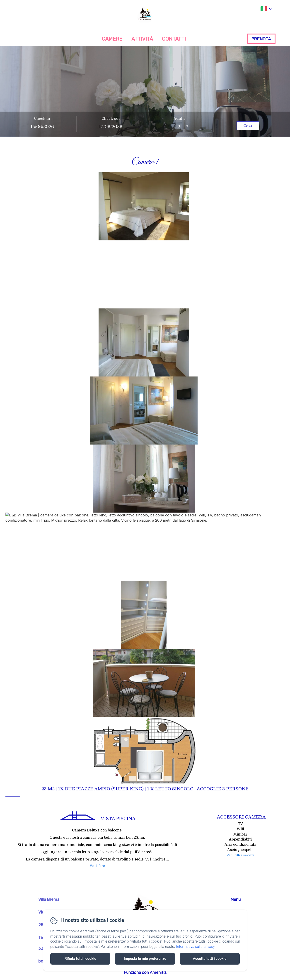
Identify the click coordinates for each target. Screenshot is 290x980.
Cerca (248, 126)
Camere (112, 39)
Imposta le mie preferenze (145, 959)
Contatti (174, 39)
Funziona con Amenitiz (145, 973)
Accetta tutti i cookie (210, 959)
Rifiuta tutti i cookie (80, 959)
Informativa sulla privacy (195, 947)
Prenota (261, 39)
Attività (142, 39)
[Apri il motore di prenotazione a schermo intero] (145, 124)
